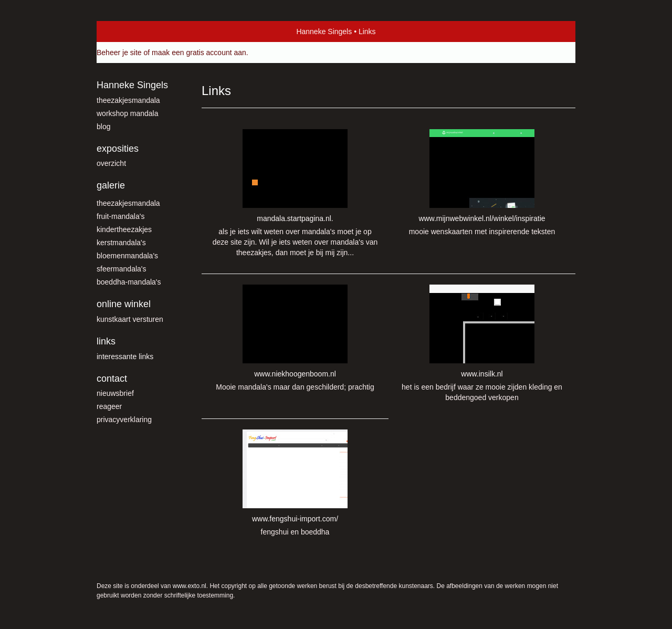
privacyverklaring (124, 420)
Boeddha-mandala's (129, 282)
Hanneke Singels (324, 32)
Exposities (118, 149)
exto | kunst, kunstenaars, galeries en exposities (126, 32)
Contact (112, 379)
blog (103, 127)
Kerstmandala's (121, 243)
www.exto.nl (190, 586)
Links (106, 341)
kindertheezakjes (124, 229)
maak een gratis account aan (199, 53)
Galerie (111, 185)
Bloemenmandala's (127, 256)
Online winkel (124, 304)
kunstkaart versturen (130, 319)
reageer (109, 406)
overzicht (111, 163)
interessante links (125, 357)
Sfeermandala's (122, 269)
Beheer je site (119, 53)
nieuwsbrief (115, 393)
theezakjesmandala (128, 100)
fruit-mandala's (120, 216)
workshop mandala (128, 113)
